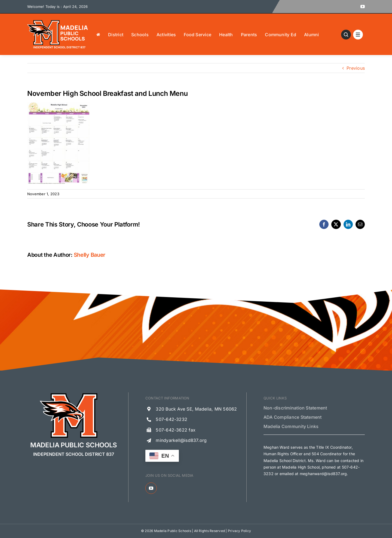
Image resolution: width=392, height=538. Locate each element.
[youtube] (363, 7)
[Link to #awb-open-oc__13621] (346, 35)
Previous (356, 68)
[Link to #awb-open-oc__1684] (358, 35)
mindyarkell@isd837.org (181, 440)
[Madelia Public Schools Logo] (58, 21)
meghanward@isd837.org (323, 474)
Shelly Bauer (90, 255)
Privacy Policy (239, 531)
